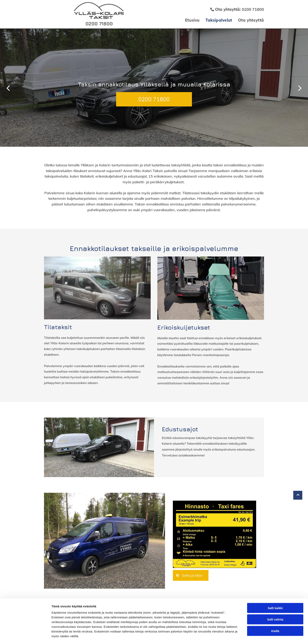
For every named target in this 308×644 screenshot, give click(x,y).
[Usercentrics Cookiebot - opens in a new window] (25, 636)
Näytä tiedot (210, 636)
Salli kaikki (275, 595)
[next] (300, 88)
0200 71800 (99, 24)
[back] (8, 88)
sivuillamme (123, 204)
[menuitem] (189, 20)
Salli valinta (275, 607)
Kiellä (275, 618)
